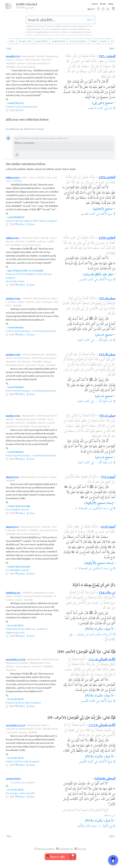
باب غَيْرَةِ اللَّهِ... (104, 340)
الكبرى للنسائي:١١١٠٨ (102, 659)
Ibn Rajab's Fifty (25, 41)
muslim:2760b (13, 354)
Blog (101, 4)
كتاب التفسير (88, 214)
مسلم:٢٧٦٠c (107, 416)
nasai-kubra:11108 (16, 659)
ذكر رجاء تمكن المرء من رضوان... (93, 634)
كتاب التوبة (84, 340)
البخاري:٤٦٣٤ (107, 177)
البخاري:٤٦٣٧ (107, 238)
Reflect (21, 224)
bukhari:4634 (13, 177)
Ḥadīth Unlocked (27, 4)
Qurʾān (12, 41)
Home (85, 4)
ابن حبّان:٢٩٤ (107, 593)
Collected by (12, 169)
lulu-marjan (19, 281)
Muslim (104, 41)
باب (110, 108)
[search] (56, 20)
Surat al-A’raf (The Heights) (21, 274)
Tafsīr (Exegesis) (33, 703)
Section (11, 107)
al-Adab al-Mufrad (59, 41)
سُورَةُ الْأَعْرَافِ (105, 762)
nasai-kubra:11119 (16, 725)
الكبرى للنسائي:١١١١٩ (102, 725)
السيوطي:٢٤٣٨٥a (105, 779)
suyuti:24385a (13, 778)
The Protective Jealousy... (20, 331)
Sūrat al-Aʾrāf (14, 761)
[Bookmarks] (100, 9)
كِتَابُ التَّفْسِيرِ (88, 701)
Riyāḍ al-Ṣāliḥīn (42, 41)
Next (112, 48)
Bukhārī (94, 41)
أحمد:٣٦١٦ (108, 477)
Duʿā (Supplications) (28, 107)
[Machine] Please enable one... (22, 629)
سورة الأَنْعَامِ (107, 214)
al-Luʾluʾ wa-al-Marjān (78, 41)
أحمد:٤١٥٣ (108, 527)
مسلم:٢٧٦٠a (107, 298)
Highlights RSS (66, 849)
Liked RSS (82, 849)
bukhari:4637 (13, 238)
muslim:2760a (13, 298)
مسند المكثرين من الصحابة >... (89, 509)
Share (21, 110)
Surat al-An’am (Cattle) (19, 221)
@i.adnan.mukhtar (46, 849)
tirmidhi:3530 (13, 56)
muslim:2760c (13, 416)
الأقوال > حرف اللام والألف (93, 826)
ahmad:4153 (12, 527)
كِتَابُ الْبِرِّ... (108, 640)
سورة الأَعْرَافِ (105, 280)
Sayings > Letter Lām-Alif (22, 793)
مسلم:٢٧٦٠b (107, 355)
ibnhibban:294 (13, 593)
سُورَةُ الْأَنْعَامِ (106, 701)
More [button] (108, 4)
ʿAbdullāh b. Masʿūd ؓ (19, 509)
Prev (9, 48)
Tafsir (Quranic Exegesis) (45, 221)
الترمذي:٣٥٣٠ (107, 56)
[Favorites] (95, 9)
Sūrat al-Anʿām (15, 703)
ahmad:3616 (12, 477)
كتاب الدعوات (95, 108)
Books (93, 4)
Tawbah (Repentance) (45, 331)
